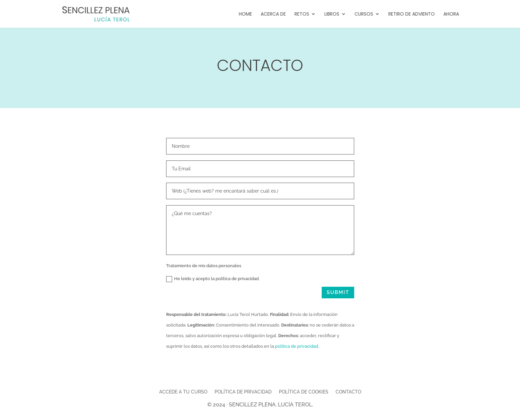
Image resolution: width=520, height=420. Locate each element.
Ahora (451, 14)
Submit (338, 292)
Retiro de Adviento (412, 14)
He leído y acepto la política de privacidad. (213, 279)
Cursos (364, 14)
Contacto (348, 392)
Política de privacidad (243, 392)
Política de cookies (304, 392)
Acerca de (273, 14)
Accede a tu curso (183, 392)
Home (245, 14)
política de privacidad (296, 346)
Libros (332, 14)
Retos (302, 14)
